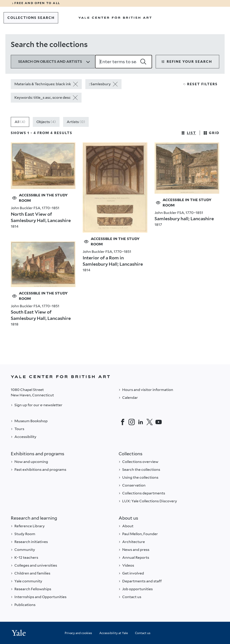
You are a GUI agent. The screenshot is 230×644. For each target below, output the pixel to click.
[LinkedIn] (141, 422)
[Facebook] (123, 422)
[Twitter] (150, 422)
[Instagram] (132, 422)
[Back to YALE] (115, 377)
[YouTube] (159, 422)
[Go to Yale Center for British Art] (115, 18)
